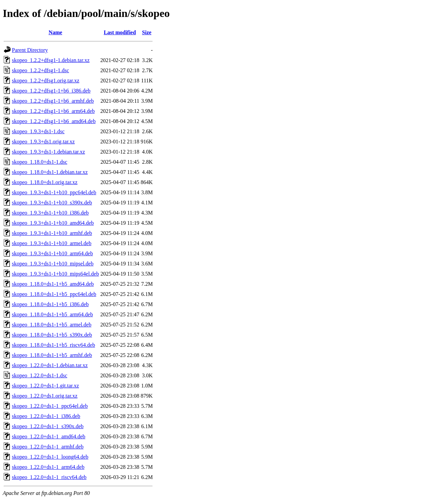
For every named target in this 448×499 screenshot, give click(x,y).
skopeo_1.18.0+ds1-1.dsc (40, 162)
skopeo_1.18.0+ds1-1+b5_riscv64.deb (53, 345)
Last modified (120, 32)
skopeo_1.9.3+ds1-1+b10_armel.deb (52, 243)
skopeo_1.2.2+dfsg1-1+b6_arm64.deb (53, 111)
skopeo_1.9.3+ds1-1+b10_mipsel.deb (53, 264)
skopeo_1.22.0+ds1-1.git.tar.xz (45, 386)
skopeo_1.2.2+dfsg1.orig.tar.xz (46, 81)
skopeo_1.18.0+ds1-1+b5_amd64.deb (53, 284)
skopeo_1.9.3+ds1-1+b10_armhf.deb (52, 233)
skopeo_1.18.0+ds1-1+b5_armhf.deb (52, 355)
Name (55, 32)
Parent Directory (30, 50)
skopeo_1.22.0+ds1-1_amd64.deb (49, 436)
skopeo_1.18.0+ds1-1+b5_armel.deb (52, 325)
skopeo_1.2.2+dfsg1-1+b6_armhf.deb (53, 101)
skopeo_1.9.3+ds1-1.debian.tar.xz (48, 152)
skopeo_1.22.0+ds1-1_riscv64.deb (49, 477)
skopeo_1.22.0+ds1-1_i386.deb (46, 416)
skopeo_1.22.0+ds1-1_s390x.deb (48, 426)
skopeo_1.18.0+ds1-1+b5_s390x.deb (52, 335)
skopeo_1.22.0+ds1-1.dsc (40, 375)
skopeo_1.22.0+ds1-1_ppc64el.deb (50, 406)
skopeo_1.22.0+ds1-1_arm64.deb (48, 467)
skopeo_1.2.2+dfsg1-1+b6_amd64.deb (54, 121)
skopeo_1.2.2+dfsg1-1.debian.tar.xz (51, 60)
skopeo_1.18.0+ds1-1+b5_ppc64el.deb (54, 294)
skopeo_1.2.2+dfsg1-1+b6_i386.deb (51, 91)
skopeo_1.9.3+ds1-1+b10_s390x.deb (52, 203)
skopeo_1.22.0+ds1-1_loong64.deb (50, 457)
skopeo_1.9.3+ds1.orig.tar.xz (43, 142)
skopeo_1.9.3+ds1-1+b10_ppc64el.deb (54, 192)
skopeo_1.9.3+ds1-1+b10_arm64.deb (52, 253)
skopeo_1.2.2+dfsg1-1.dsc (41, 70)
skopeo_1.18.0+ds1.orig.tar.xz (45, 182)
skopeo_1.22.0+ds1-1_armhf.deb (48, 447)
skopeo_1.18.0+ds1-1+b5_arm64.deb (52, 314)
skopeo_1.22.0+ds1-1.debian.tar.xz (50, 365)
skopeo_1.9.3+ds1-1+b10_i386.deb (50, 213)
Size (147, 32)
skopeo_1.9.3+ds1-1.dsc (38, 131)
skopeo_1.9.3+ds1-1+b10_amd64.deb (53, 223)
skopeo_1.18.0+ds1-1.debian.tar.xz (50, 172)
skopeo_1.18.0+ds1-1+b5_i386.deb (50, 304)
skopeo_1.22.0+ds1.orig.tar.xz (45, 396)
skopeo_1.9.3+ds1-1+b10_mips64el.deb (55, 274)
